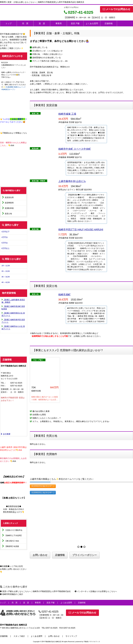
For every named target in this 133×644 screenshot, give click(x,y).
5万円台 (5, 243)
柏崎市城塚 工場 (67, 114)
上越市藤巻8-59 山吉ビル (72, 181)
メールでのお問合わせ (117, 9)
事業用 (59, 23)
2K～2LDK (6, 271)
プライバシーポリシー (85, 555)
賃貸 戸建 (75, 23)
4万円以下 (5, 232)
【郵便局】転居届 (12, 546)
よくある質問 (92, 23)
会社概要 (6, 434)
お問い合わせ (40, 555)
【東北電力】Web (12, 541)
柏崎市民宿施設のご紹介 (12, 594)
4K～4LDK (6, 282)
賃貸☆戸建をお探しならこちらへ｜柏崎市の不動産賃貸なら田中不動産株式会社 (35, 591)
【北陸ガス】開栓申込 (14, 530)
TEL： (4, 383)
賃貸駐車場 (9, 208)
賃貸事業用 (9, 203)
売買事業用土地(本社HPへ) (43, 493)
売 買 (25, 23)
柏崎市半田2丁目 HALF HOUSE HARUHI (81, 230)
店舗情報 (109, 23)
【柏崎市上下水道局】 (14, 535)
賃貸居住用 (9, 197)
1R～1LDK (6, 266)
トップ (8, 23)
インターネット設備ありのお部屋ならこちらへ (96, 591)
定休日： (5, 392)
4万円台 (5, 237)
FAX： (4, 386)
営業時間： (6, 389)
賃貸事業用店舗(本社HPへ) (43, 486)
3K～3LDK (6, 277)
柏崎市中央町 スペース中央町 (75, 149)
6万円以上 (5, 248)
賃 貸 (42, 23)
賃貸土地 (8, 214)
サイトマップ (71, 636)
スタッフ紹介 (19, 636)
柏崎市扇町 (64, 295)
